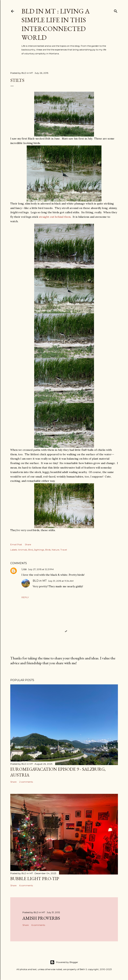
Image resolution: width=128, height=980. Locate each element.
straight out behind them (55, 217)
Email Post (16, 544)
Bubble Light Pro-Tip (35, 879)
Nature (55, 550)
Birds (48, 550)
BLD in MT (40, 581)
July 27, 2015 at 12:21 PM (41, 569)
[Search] (116, 10)
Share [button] (28, 544)
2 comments (26, 782)
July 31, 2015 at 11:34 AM (61, 581)
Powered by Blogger (64, 962)
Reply (25, 597)
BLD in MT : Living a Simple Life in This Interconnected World (56, 24)
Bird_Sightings (36, 550)
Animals (23, 550)
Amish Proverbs (41, 918)
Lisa (24, 569)
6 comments (26, 885)
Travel (64, 550)
